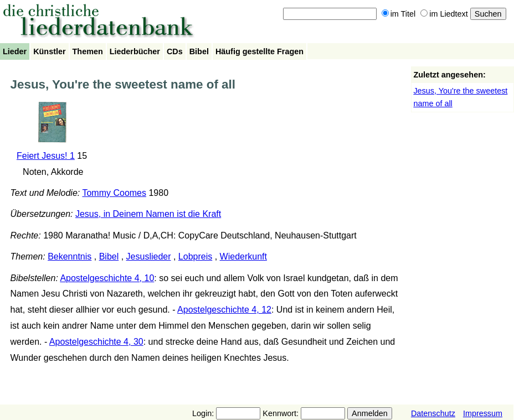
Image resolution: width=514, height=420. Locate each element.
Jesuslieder (149, 256)
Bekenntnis (70, 256)
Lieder (15, 51)
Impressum (483, 413)
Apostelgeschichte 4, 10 (107, 278)
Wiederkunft (243, 256)
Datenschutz (433, 413)
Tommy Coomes (114, 193)
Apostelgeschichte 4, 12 (224, 310)
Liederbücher (135, 51)
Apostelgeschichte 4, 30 (96, 342)
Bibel (199, 51)
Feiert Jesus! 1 (46, 156)
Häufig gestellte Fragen (259, 51)
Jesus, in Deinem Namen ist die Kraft (148, 214)
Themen (88, 51)
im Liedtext (444, 14)
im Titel (399, 14)
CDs (175, 51)
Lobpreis (195, 256)
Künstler (49, 51)
